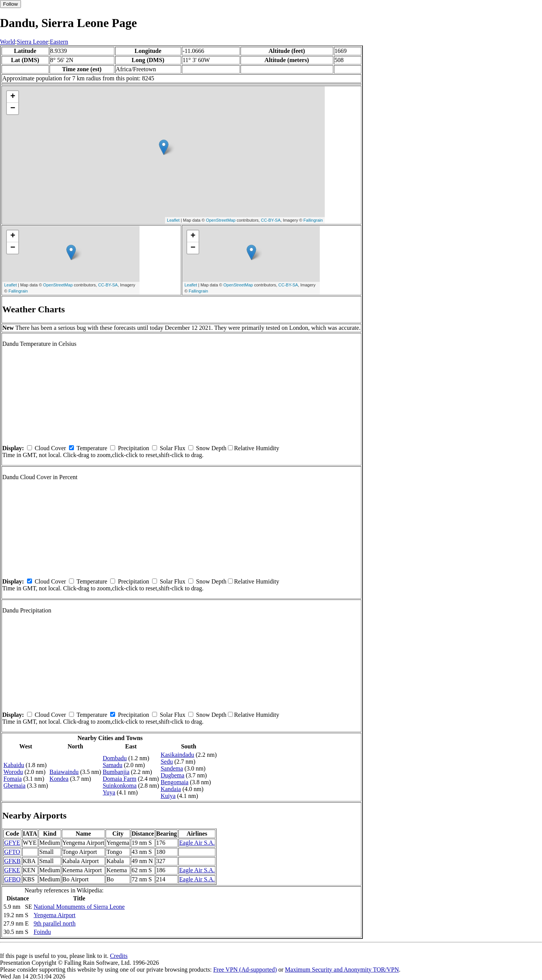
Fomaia (13, 779)
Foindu (42, 932)
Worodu (13, 772)
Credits (119, 956)
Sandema (172, 768)
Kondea (59, 779)
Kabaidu (14, 765)
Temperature (92, 448)
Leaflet (173, 220)
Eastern (59, 42)
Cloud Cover (50, 448)
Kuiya (168, 796)
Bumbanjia (116, 772)
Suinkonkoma (119, 786)
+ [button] (13, 97)
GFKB (12, 861)
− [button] (13, 109)
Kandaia (171, 789)
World (8, 42)
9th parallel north (55, 923)
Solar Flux (172, 448)
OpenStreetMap (221, 220)
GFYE (12, 843)
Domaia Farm (119, 779)
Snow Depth (211, 448)
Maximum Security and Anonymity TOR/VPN (342, 970)
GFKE (12, 870)
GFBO (12, 879)
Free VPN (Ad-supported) (245, 970)
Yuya (109, 792)
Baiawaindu (64, 772)
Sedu (167, 762)
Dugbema (172, 775)
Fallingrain (313, 220)
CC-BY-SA (271, 220)
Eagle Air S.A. (197, 843)
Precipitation (133, 448)
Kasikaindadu (177, 755)
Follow (10, 4)
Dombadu (115, 758)
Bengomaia (174, 782)
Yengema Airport (55, 915)
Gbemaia (14, 786)
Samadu (112, 765)
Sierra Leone (32, 42)
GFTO (12, 852)
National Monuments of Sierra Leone (79, 907)
